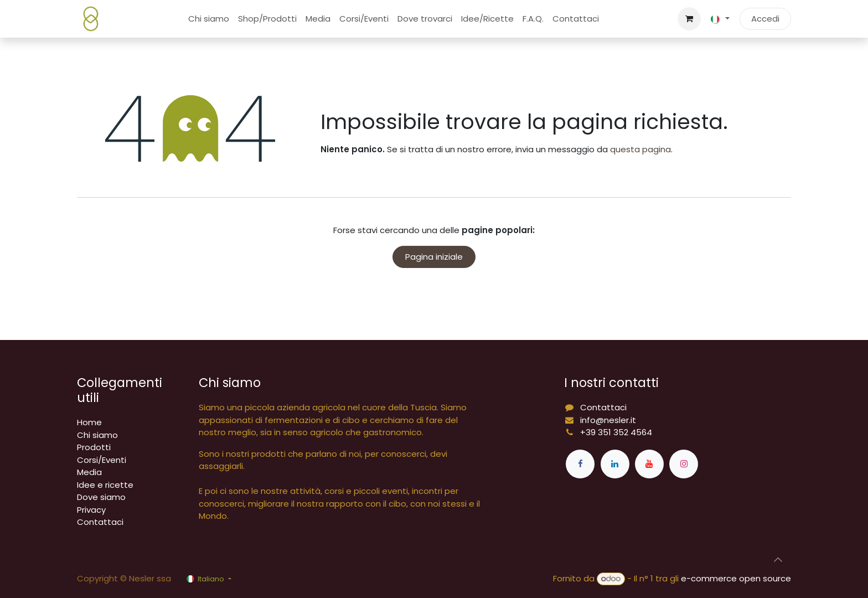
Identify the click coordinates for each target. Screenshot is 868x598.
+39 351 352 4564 (616, 432)
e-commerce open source (736, 578)
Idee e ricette (105, 485)
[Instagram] (684, 464)
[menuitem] (209, 19)
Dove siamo (101, 497)
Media (89, 472)
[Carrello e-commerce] (689, 19)
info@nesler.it (608, 420)
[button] (778, 560)
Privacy (91, 510)
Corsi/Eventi (102, 460)
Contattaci (100, 522)
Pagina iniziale (434, 257)
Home (89, 422)
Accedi (765, 19)
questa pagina (640, 149)
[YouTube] (649, 464)
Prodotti (94, 447)
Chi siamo (97, 435)
